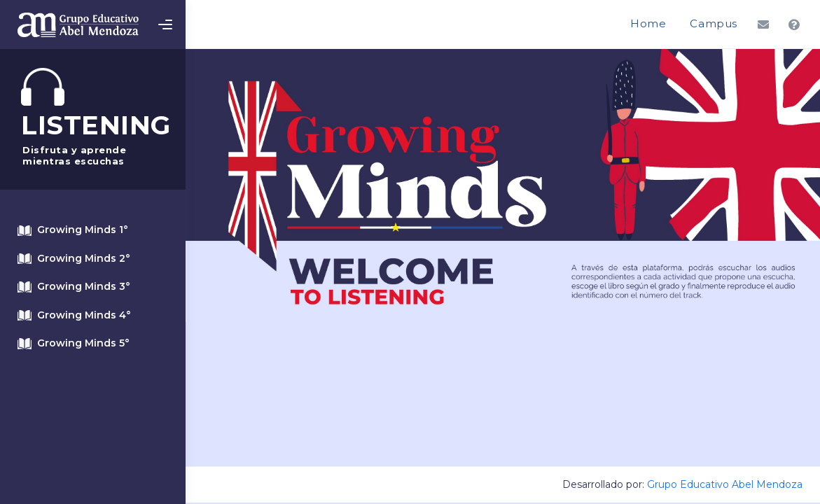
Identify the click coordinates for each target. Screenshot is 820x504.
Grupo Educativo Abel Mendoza (725, 484)
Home (648, 23)
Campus (714, 23)
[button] (763, 24)
